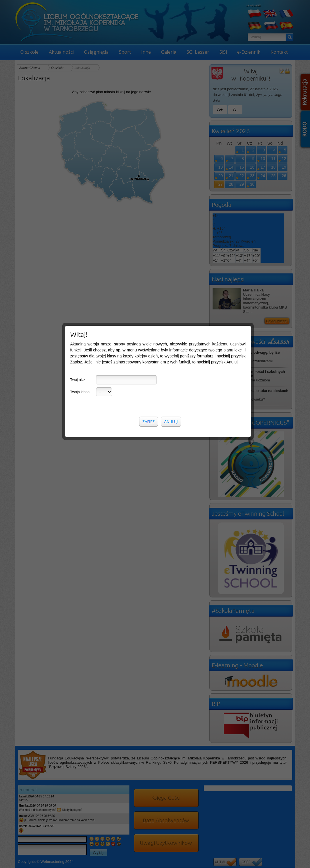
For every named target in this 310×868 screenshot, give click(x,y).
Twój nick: (78, 136)
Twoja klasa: (81, 148)
